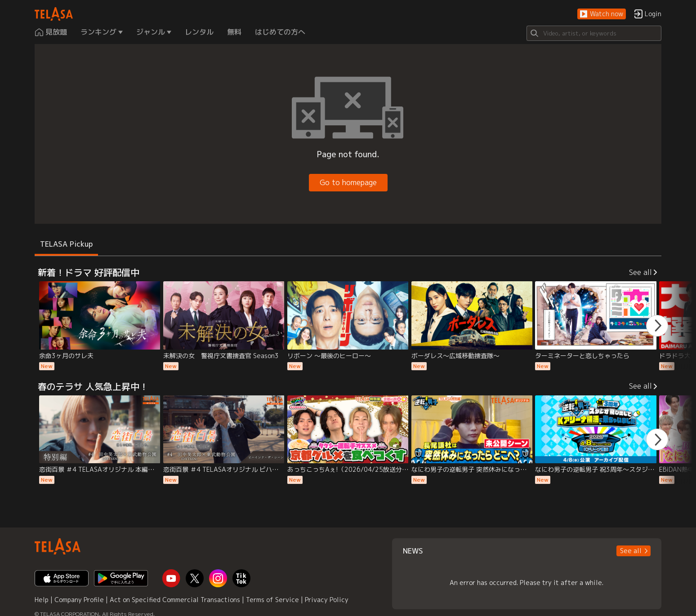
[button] (602, 14)
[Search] (594, 33)
